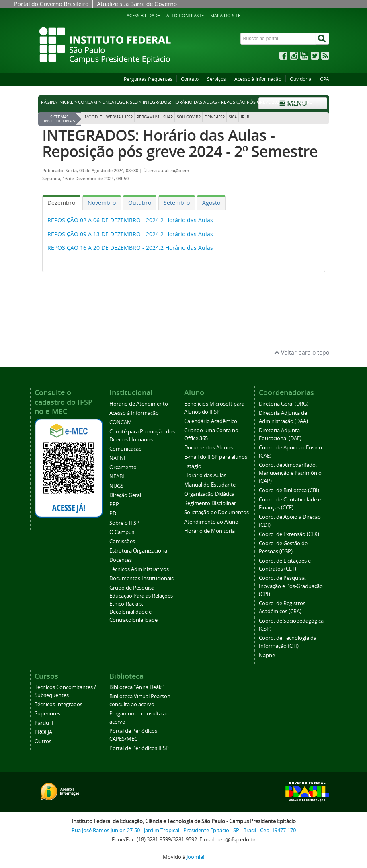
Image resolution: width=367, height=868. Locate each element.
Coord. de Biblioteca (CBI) (289, 490)
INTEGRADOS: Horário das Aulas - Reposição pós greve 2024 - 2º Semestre (180, 143)
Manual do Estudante (210, 485)
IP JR (245, 117)
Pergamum (148, 117)
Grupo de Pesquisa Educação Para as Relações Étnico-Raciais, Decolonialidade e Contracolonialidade (141, 604)
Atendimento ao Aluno (211, 522)
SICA (233, 117)
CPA (325, 79)
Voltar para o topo (302, 352)
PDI (114, 514)
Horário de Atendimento (139, 404)
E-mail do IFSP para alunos (216, 457)
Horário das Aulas (205, 475)
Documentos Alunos (208, 448)
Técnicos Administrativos (139, 569)
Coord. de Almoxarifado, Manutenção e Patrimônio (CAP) (290, 473)
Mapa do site (225, 15)
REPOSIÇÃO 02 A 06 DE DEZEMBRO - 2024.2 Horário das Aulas (130, 220)
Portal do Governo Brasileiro (51, 4)
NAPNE (118, 458)
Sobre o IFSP (124, 523)
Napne (267, 655)
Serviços (216, 79)
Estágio (193, 466)
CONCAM (88, 102)
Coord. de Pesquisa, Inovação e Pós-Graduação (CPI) (291, 586)
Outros (43, 741)
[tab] (61, 203)
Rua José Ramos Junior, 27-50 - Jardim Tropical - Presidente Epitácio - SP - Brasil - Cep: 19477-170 (184, 830)
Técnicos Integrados (58, 704)
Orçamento (123, 467)
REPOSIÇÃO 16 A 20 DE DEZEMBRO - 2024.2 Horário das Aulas (130, 248)
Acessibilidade (143, 15)
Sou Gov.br (189, 117)
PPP (114, 504)
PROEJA (43, 732)
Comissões (122, 541)
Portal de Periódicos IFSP (139, 748)
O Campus (122, 532)
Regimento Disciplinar (210, 503)
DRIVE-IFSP (215, 117)
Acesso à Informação (258, 79)
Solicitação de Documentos (216, 512)
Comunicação (126, 449)
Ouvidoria (301, 79)
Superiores (47, 714)
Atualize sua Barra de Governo (137, 4)
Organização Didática (209, 494)
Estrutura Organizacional (139, 551)
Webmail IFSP (119, 117)
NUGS (116, 486)
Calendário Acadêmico (211, 421)
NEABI (117, 477)
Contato (190, 79)
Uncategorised (120, 102)
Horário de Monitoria (209, 531)
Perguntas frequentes (148, 79)
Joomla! (195, 857)
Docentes (121, 560)
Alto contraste (185, 15)
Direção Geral (125, 495)
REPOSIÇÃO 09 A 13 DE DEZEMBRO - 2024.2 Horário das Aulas (130, 234)
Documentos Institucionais (141, 578)
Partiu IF (45, 723)
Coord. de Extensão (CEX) (289, 534)
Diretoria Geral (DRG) (284, 404)
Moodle (93, 117)
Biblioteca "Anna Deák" (136, 687)
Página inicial (57, 102)
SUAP (168, 117)
